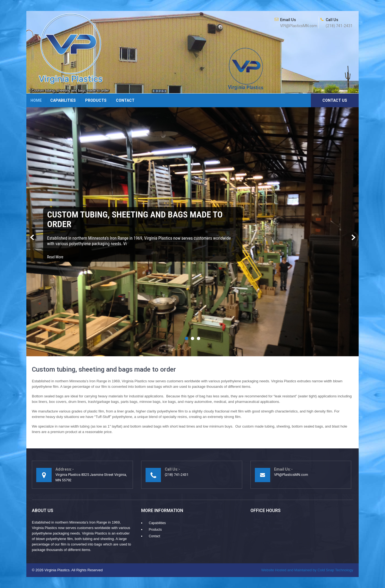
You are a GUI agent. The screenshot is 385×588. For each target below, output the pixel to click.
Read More (55, 257)
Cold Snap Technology (307, 570)
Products (96, 100)
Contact (125, 100)
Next (353, 238)
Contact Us (335, 100)
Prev (32, 238)
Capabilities (63, 100)
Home (36, 100)
